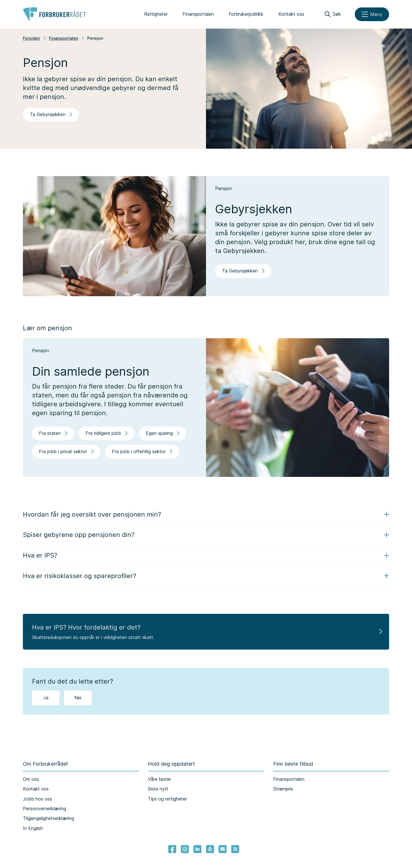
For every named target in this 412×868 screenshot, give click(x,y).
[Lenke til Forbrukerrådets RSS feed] (235, 849)
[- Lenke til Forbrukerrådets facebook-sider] (172, 849)
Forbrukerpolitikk (246, 14)
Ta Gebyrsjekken (51, 114)
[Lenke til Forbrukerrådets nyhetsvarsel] (223, 849)
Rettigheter (156, 14)
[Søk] (333, 14)
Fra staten (53, 433)
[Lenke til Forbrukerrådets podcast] (210, 849)
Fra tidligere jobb (107, 433)
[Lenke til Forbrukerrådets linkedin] (197, 849)
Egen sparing (163, 433)
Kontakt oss (291, 14)
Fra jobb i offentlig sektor (142, 451)
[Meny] (372, 14)
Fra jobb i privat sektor (66, 451)
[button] (206, 515)
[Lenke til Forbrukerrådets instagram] (185, 849)
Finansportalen (198, 14)
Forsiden (31, 38)
